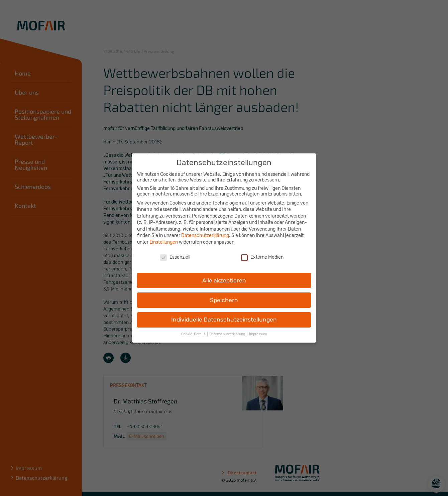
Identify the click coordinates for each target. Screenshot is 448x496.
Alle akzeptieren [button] (224, 275)
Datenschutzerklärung (205, 230)
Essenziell (175, 252)
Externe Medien (262, 252)
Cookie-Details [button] (194, 329)
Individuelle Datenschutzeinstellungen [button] (224, 314)
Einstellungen (164, 237)
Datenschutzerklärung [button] (228, 329)
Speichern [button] (224, 294)
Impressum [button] (258, 329)
